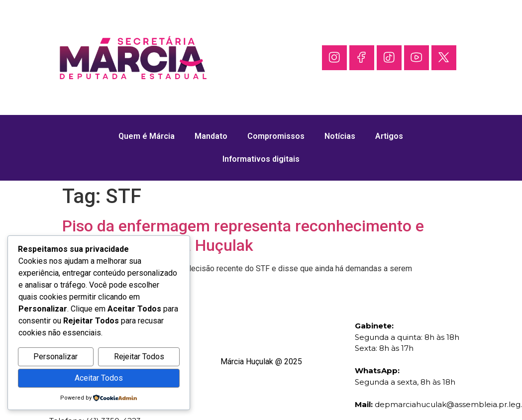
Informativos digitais (261, 159)
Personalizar (55, 357)
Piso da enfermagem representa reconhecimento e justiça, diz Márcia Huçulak (243, 235)
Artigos (389, 136)
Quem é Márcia (147, 136)
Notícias (340, 136)
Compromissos (276, 136)
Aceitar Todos (99, 378)
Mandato (211, 136)
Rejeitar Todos (139, 357)
